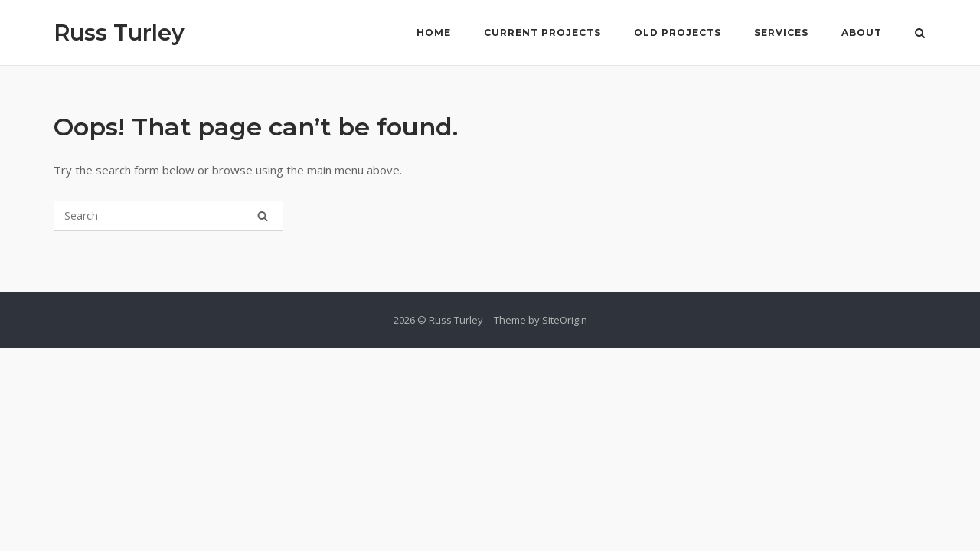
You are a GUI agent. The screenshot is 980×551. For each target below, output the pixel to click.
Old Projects (678, 33)
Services (781, 33)
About (862, 33)
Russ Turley (119, 33)
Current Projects (542, 33)
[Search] (263, 216)
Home (434, 33)
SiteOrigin (565, 320)
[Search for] (168, 216)
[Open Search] (920, 34)
